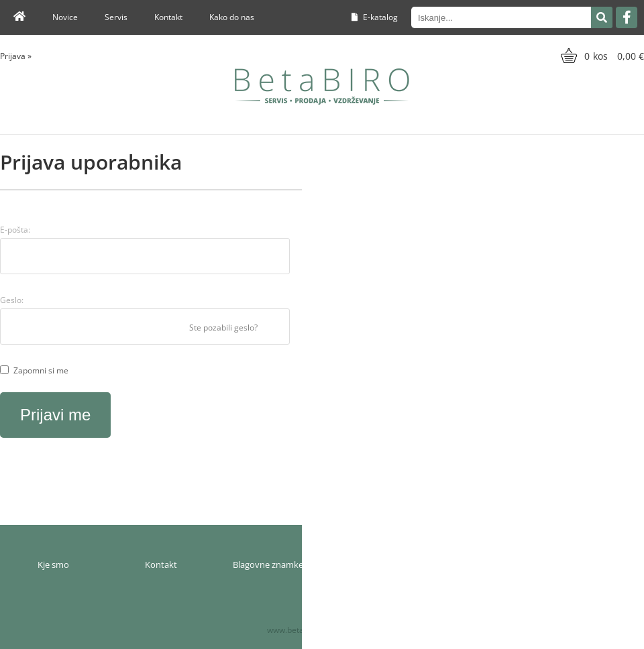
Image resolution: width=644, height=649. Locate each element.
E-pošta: (15, 230)
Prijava (16, 56)
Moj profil (376, 565)
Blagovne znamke (268, 565)
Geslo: (12, 300)
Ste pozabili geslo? (223, 328)
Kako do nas (232, 17)
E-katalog (375, 17)
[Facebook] (627, 17)
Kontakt (168, 17)
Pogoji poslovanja (483, 565)
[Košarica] (601, 56)
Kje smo (53, 565)
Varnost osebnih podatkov (590, 565)
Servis (116, 17)
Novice (65, 17)
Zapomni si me (41, 370)
